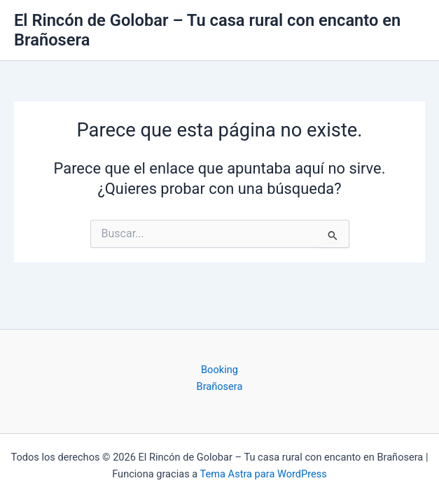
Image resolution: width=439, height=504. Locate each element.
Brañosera (220, 386)
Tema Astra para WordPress (264, 474)
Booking (219, 370)
